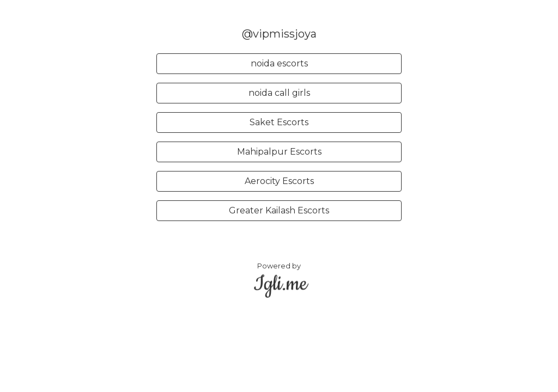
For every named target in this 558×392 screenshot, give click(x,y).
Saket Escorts (279, 122)
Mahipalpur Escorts (279, 152)
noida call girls (279, 93)
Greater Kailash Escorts (279, 210)
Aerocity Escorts (279, 181)
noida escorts (279, 63)
